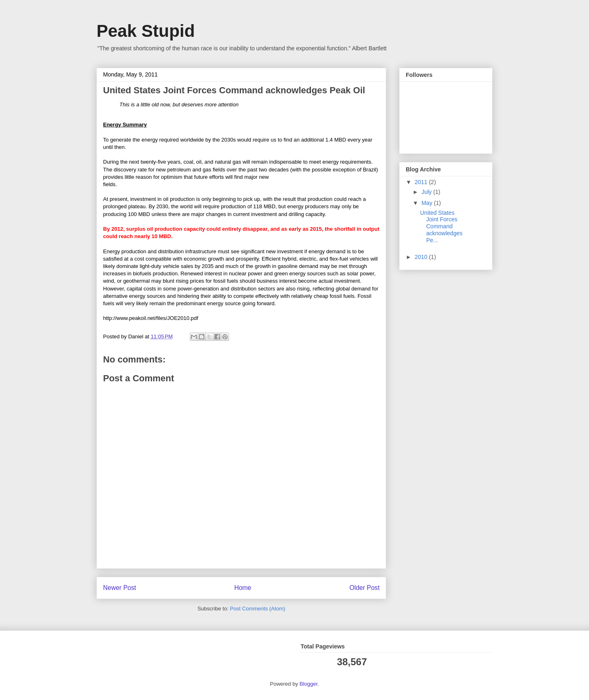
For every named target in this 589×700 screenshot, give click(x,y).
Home (243, 588)
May (427, 203)
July (427, 192)
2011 (422, 182)
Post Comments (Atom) (257, 609)
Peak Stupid (146, 31)
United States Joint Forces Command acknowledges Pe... (441, 226)
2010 (422, 257)
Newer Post (120, 588)
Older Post (364, 588)
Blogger (308, 684)
